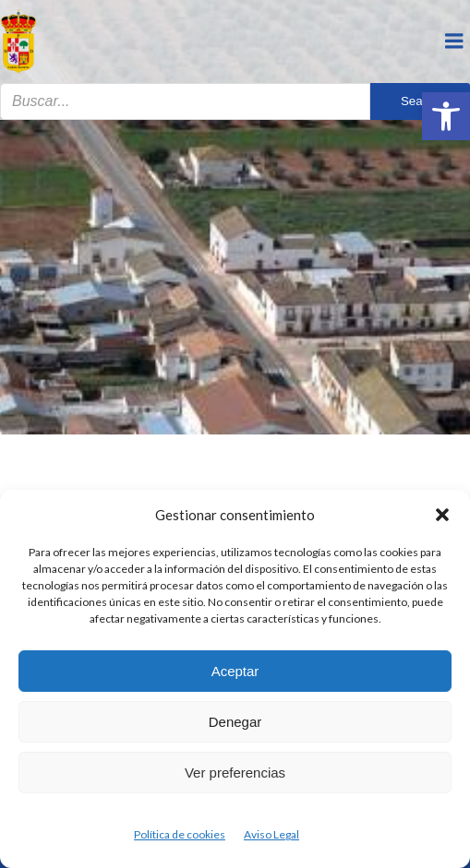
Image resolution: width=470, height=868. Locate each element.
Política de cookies (180, 834)
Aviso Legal (271, 834)
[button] (446, 116)
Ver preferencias (235, 773)
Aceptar (235, 671)
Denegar (235, 722)
